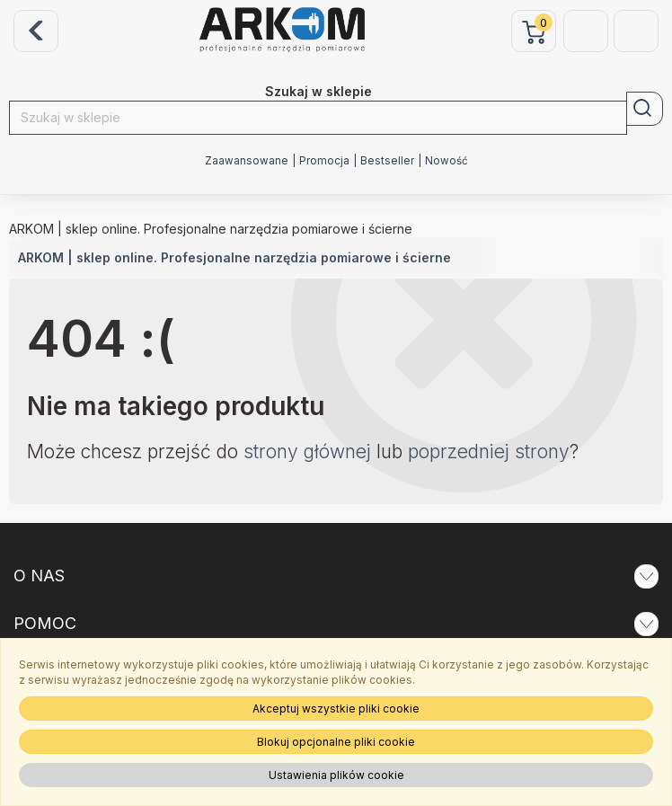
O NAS (336, 576)
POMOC (336, 624)
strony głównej (307, 452)
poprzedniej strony (489, 452)
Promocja (324, 161)
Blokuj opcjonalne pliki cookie (336, 742)
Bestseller (387, 161)
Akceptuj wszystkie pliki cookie (336, 709)
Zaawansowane (247, 161)
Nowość (447, 161)
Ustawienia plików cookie (336, 775)
